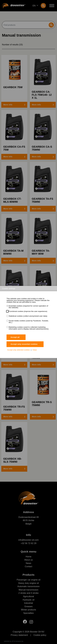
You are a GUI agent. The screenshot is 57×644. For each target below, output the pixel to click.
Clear (35, 350)
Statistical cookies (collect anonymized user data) (28, 316)
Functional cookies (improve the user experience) (28, 311)
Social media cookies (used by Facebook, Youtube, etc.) (29, 322)
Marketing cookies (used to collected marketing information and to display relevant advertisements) (29, 328)
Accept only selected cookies (18, 350)
